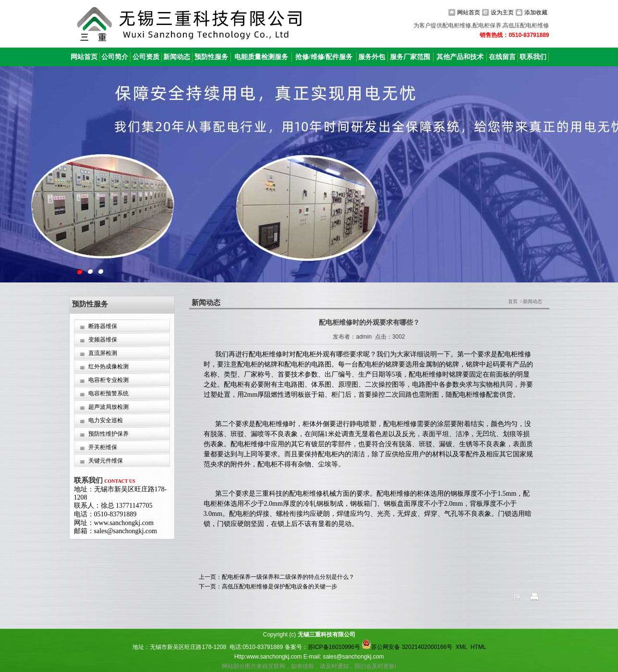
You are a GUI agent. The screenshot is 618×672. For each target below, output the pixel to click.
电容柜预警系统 (109, 393)
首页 (513, 301)
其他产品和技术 (460, 57)
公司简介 (115, 57)
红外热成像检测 (109, 367)
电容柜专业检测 (109, 380)
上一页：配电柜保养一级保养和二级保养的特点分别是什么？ (277, 577)
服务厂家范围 (410, 57)
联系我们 (533, 57)
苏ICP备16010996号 (334, 647)
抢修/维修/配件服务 (324, 57)
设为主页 (502, 12)
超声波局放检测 (109, 407)
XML (461, 647)
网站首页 (469, 12)
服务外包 (372, 57)
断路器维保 (103, 326)
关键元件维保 (106, 461)
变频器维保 (103, 340)
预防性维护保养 (109, 434)
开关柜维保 (103, 447)
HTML (478, 647)
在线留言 (502, 57)
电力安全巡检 (106, 420)
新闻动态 (177, 57)
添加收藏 (536, 12)
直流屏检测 (103, 353)
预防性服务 (211, 57)
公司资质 (146, 57)
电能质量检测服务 (261, 57)
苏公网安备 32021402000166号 (407, 647)
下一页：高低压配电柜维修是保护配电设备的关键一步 (268, 586)
